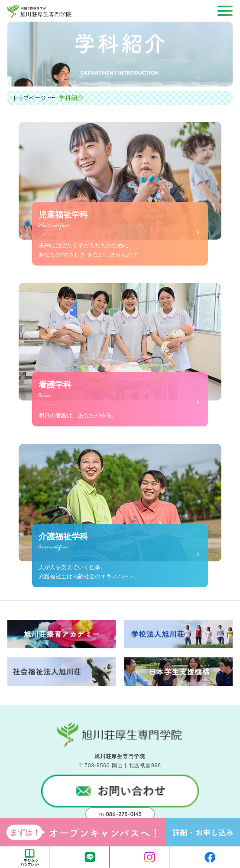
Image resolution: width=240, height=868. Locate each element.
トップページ (29, 98)
